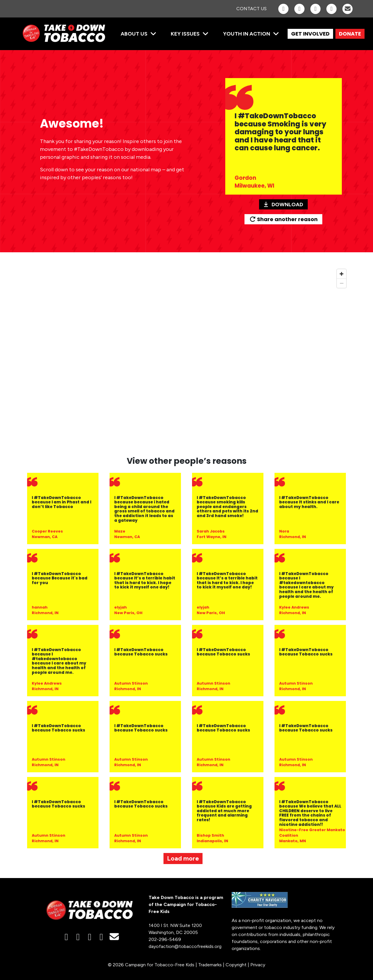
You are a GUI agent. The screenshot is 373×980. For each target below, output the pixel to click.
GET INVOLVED (310, 34)
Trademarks (210, 965)
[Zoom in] (342, 274)
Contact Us (251, 9)
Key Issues (185, 34)
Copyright (236, 965)
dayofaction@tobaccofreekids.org (185, 946)
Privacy (258, 965)
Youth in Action (247, 34)
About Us (134, 34)
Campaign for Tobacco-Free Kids (160, 965)
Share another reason (283, 219)
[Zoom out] (342, 283)
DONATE (350, 34)
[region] (186, 358)
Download (283, 205)
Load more (183, 858)
